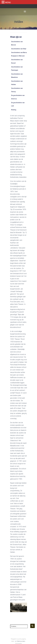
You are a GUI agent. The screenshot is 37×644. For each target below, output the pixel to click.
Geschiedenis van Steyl (19, 49)
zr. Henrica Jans (20, 641)
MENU (8, 2)
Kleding (14, 110)
